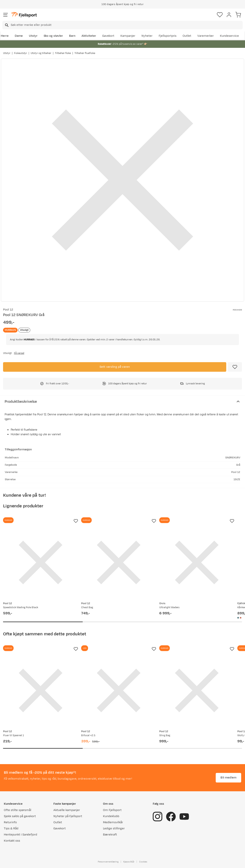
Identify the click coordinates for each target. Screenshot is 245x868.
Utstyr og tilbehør (41, 53)
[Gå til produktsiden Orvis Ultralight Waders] (197, 562)
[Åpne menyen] (6, 15)
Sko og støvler (53, 36)
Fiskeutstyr (21, 53)
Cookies (143, 862)
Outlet (187, 36)
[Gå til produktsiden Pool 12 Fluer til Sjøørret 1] (41, 690)
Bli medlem (228, 778)
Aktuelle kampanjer (67, 810)
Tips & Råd (11, 828)
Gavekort (108, 36)
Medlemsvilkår (113, 822)
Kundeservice (229, 36)
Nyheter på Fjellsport (68, 816)
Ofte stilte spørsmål (18, 810)
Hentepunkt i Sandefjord (20, 835)
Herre (5, 36)
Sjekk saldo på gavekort (20, 816)
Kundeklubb (111, 816)
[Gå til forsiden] (24, 15)
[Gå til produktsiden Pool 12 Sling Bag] (197, 690)
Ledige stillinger (114, 828)
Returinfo (10, 822)
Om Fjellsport (112, 810)
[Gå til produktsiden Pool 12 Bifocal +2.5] (119, 690)
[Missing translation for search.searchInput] (6, 25)
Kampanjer (128, 36)
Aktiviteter (89, 36)
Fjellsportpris (168, 36)
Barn (72, 36)
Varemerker (206, 36)
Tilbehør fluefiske (85, 53)
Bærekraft (110, 835)
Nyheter (147, 36)
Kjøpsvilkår (129, 862)
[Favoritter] (220, 15)
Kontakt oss (12, 841)
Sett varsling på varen (115, 367)
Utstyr (33, 36)
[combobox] (122, 25)
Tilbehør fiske (63, 53)
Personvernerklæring (108, 862)
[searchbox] (126, 25)
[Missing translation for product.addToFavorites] (235, 367)
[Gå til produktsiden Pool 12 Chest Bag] (119, 562)
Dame (19, 36)
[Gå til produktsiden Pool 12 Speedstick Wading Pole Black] (41, 562)
